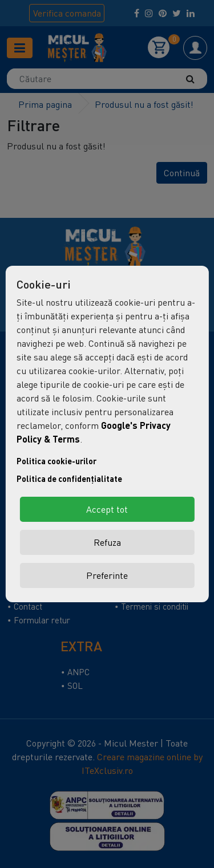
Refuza (107, 542)
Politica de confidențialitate (69, 479)
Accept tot (107, 509)
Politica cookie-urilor (56, 461)
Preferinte (107, 575)
